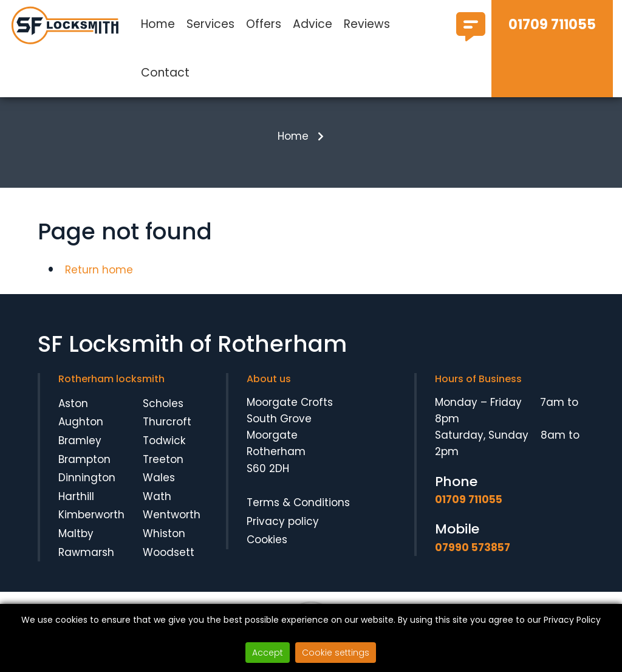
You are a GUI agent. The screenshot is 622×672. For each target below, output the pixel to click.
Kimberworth (91, 522)
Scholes (163, 410)
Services (210, 24)
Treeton (163, 466)
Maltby (76, 540)
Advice (313, 24)
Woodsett (169, 559)
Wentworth (172, 522)
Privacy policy (283, 528)
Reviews (367, 24)
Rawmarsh (86, 559)
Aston (73, 410)
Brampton (84, 466)
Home (158, 24)
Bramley (80, 447)
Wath (157, 503)
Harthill (76, 503)
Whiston (164, 540)
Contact (165, 73)
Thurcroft (167, 429)
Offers (264, 24)
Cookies (267, 546)
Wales (159, 485)
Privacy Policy (572, 620)
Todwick (164, 447)
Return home (99, 276)
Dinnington (87, 485)
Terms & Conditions (298, 509)
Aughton (81, 429)
